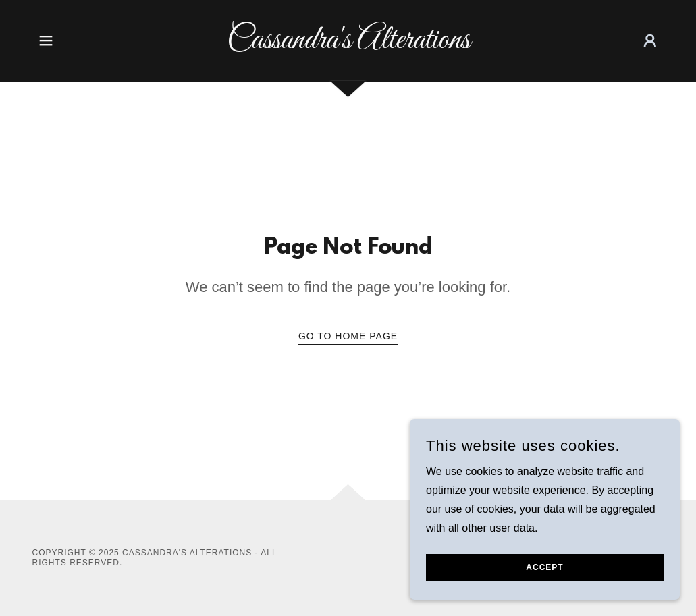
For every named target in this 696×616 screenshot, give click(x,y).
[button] (46, 40)
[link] (348, 44)
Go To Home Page (348, 336)
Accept (544, 577)
